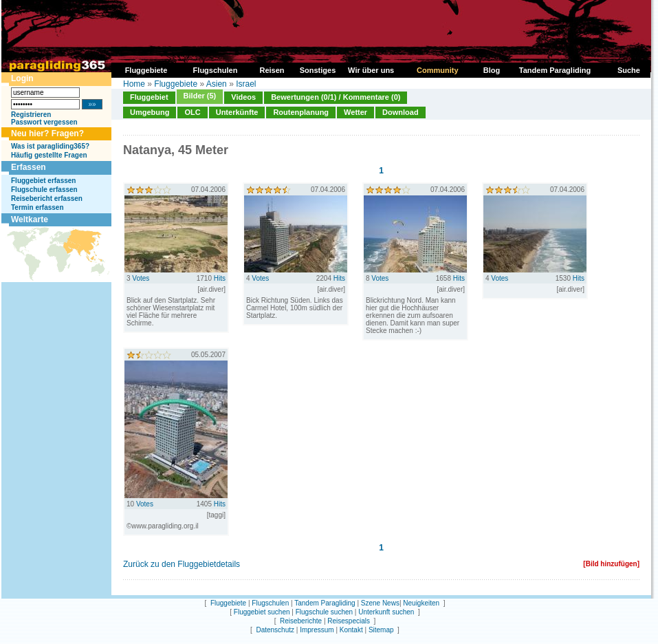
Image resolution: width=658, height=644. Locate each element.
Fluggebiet (149, 97)
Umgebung (150, 112)
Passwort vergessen (44, 122)
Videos (243, 97)
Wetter (355, 112)
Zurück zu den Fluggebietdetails (182, 564)
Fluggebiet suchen (262, 612)
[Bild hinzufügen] (611, 564)
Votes (141, 278)
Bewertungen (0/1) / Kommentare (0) (336, 97)
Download (401, 112)
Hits (220, 278)
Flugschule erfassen (44, 190)
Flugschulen (270, 603)
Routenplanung (301, 112)
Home (134, 84)
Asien (217, 84)
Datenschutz (275, 630)
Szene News (380, 603)
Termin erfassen (37, 207)
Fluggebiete (176, 84)
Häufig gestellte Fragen (49, 155)
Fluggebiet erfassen (43, 181)
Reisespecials (349, 621)
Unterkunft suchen (386, 612)
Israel (246, 84)
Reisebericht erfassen (47, 198)
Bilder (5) (200, 96)
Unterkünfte (237, 112)
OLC (192, 112)
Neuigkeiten (421, 603)
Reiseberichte (301, 621)
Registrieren (31, 115)
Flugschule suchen (324, 612)
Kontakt (351, 630)
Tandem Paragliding (325, 603)
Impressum (317, 630)
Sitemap (381, 630)
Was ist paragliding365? (50, 146)
